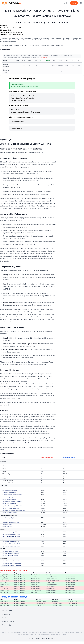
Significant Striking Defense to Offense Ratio (14, 510)
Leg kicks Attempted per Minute (11, 554)
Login (66, 3)
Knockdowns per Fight (8, 497)
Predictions (6, 614)
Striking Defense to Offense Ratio (11, 508)
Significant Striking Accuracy (10, 490)
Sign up (74, 3)
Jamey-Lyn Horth (7, 71)
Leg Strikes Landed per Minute (10, 551)
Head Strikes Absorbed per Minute (11, 536)
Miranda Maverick (6, 65)
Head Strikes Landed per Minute (11, 532)
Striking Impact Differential (9, 499)
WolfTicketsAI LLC (48, 638)
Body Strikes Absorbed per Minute (11, 546)
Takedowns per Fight (8, 520)
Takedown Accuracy (8, 527)
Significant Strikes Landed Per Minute (12, 495)
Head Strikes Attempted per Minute (11, 534)
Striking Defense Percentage (10, 513)
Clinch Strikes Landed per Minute (11, 561)
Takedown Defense (7, 525)
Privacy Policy (7, 625)
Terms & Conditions (9, 621)
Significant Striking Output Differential (12, 506)
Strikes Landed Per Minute (9, 492)
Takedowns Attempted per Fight (11, 522)
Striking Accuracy (7, 488)
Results (5, 618)
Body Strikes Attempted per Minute (11, 544)
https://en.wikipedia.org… (17, 34)
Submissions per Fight (8, 518)
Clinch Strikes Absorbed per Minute (12, 565)
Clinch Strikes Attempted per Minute (12, 563)
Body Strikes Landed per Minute (11, 542)
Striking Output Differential (9, 504)
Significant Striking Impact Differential (12, 501)
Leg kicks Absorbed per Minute (10, 556)
